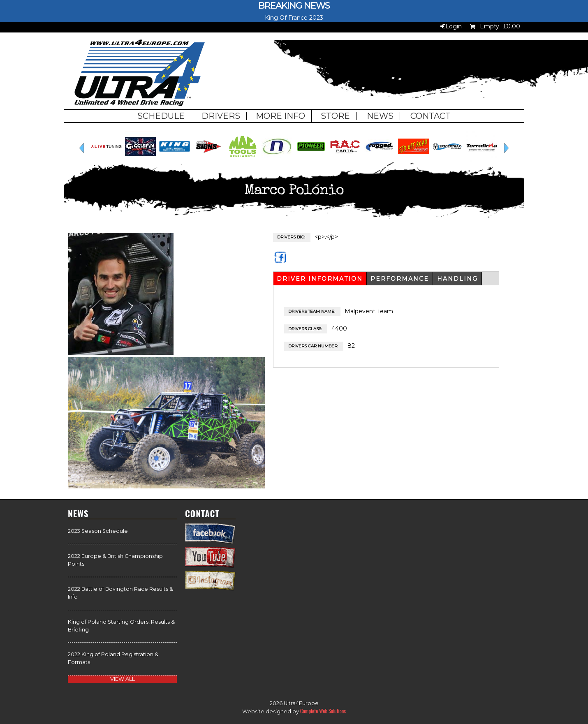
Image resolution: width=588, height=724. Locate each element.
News (380, 116)
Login (454, 26)
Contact (431, 116)
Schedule (161, 116)
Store (335, 116)
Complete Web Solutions (323, 711)
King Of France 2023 (294, 18)
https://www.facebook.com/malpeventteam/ (281, 261)
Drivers (221, 116)
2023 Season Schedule (98, 531)
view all (123, 679)
